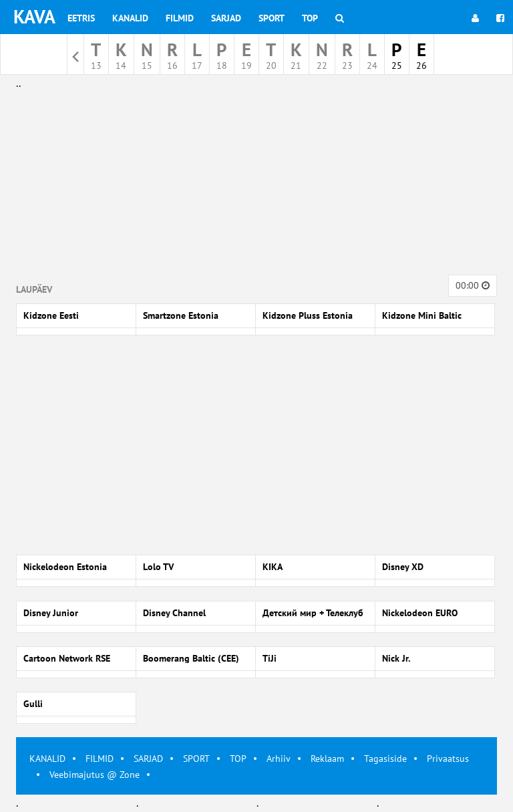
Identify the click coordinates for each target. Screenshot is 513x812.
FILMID (100, 759)
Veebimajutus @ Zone (95, 775)
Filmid (180, 18)
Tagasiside (385, 759)
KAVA (34, 16)
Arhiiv (279, 759)
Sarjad (226, 18)
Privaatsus (448, 759)
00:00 (473, 285)
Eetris (81, 18)
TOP (238, 759)
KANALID (47, 759)
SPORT (196, 759)
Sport (272, 18)
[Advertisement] (256, 186)
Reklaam (327, 759)
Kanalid (130, 18)
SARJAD (148, 759)
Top (310, 18)
